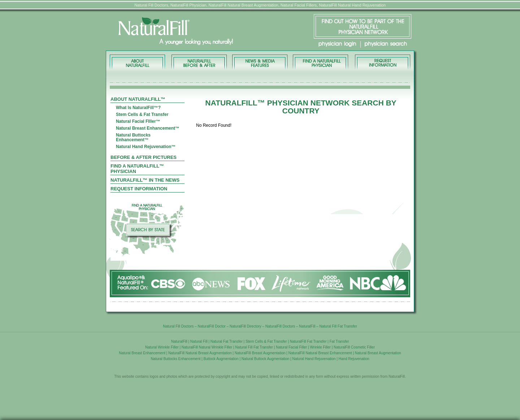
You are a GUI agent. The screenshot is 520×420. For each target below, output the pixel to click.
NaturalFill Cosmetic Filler (354, 347)
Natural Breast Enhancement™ (148, 128)
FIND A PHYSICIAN (320, 62)
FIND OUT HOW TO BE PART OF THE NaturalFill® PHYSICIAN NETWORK (363, 26)
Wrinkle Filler (320, 347)
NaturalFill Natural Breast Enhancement (320, 353)
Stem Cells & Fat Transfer (142, 115)
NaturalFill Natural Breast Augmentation (200, 353)
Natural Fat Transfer (227, 341)
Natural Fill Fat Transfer (338, 326)
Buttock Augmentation (221, 359)
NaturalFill (307, 326)
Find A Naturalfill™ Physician (137, 169)
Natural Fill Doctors (178, 326)
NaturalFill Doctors (280, 326)
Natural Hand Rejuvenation (314, 359)
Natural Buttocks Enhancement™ (133, 138)
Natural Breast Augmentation (378, 353)
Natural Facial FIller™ (138, 122)
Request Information (139, 189)
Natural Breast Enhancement (142, 353)
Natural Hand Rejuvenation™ (146, 147)
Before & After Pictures (144, 157)
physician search (386, 44)
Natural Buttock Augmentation (265, 359)
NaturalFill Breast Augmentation (260, 353)
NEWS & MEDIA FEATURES (260, 62)
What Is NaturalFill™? (138, 108)
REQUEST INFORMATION (382, 62)
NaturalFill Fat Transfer (308, 341)
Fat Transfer (339, 341)
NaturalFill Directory (246, 326)
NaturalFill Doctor (211, 326)
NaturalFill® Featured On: (260, 283)
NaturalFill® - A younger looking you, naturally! (198, 31)
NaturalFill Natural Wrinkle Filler (207, 347)
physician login (337, 44)
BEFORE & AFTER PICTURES (199, 62)
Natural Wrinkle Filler (162, 347)
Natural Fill (199, 341)
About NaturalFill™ (138, 62)
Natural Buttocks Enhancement (175, 359)
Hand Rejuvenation (354, 359)
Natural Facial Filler (291, 347)
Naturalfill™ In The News (145, 180)
